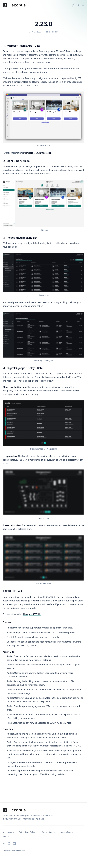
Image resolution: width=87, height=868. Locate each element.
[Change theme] (73, 5)
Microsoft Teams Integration (37, 153)
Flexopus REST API (32, 614)
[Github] (9, 844)
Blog (6, 836)
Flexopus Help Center (11, 851)
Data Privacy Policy (28, 832)
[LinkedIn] (14, 844)
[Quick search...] (78, 5)
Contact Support (49, 832)
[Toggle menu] (83, 5)
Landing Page (67, 832)
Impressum (9, 832)
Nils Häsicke (52, 32)
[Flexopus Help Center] (14, 5)
